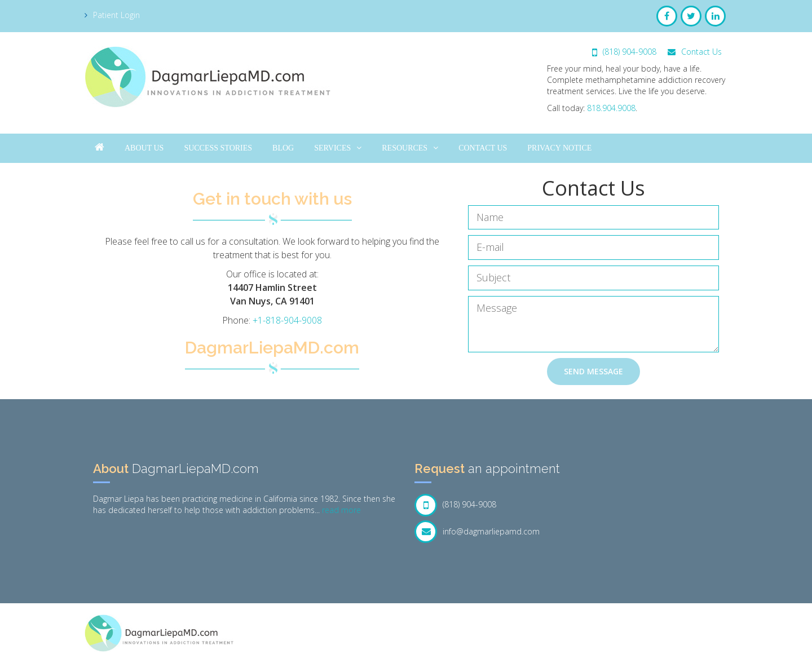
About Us (144, 148)
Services (338, 148)
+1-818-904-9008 (287, 320)
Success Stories (218, 148)
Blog (283, 148)
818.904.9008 (611, 108)
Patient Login (112, 15)
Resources (410, 148)
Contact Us (695, 52)
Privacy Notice (559, 148)
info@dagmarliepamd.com (477, 532)
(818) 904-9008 (624, 52)
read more (341, 510)
